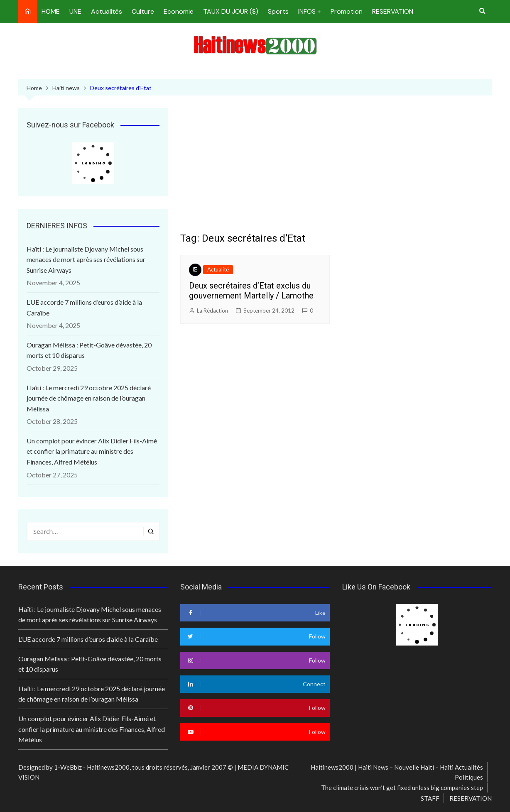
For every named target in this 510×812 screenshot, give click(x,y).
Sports (278, 11)
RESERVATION (393, 11)
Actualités (107, 11)
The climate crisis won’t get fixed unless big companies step (402, 788)
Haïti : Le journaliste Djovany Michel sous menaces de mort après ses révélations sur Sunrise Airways (86, 259)
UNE (75, 11)
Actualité (218, 269)
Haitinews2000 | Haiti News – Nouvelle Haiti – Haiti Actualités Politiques (397, 772)
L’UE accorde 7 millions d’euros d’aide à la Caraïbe (84, 307)
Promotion (347, 11)
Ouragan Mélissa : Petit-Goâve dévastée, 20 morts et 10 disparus (89, 350)
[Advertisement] (336, 170)
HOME (51, 11)
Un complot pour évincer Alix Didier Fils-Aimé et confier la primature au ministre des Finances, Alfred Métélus (92, 451)
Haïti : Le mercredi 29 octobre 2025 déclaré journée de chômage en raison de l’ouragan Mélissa (89, 398)
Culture (143, 11)
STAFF (430, 798)
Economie (179, 11)
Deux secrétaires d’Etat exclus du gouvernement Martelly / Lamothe (251, 291)
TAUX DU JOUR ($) (231, 11)
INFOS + (310, 11)
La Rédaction (212, 311)
